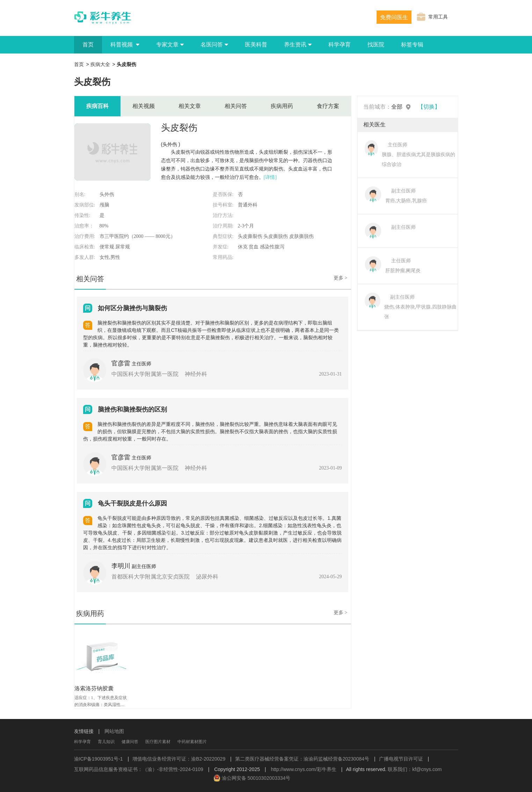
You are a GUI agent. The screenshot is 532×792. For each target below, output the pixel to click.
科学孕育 (340, 45)
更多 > (340, 278)
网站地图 (114, 731)
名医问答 (214, 45)
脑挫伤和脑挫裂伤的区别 (132, 409)
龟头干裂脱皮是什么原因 (132, 503)
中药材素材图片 (192, 742)
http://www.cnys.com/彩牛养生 (303, 769)
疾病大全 (100, 64)
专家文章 (170, 45)
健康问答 (130, 742)
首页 (88, 45)
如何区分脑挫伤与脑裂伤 (132, 308)
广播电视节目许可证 (401, 759)
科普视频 (125, 45)
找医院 (376, 45)
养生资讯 (298, 45)
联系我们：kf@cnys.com (415, 769)
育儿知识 (106, 742)
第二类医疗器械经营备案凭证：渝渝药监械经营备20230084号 (302, 759)
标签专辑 (412, 45)
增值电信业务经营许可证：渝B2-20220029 (179, 759)
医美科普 (256, 45)
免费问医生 (394, 17)
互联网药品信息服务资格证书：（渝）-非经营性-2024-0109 (139, 769)
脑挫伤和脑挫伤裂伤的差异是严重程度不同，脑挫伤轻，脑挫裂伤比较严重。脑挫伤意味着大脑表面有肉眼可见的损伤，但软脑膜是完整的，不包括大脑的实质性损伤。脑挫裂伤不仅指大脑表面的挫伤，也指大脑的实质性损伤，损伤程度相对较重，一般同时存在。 (210, 431)
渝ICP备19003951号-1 (99, 759)
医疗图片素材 (158, 742)
